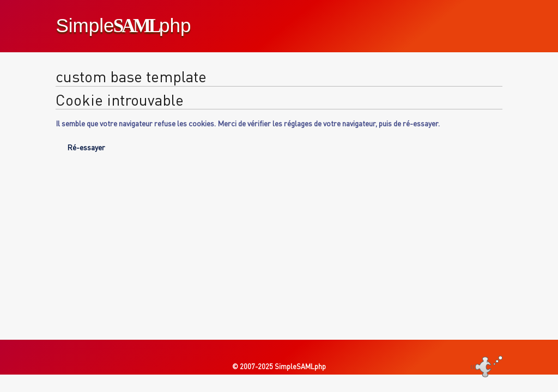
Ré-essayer (86, 147)
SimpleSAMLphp (300, 366)
